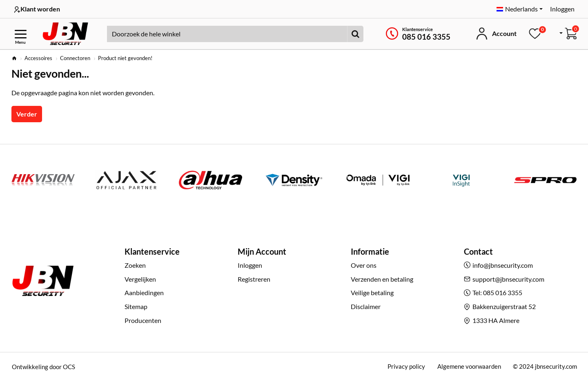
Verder (27, 114)
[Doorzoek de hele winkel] (355, 34)
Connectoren (75, 58)
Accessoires (38, 58)
